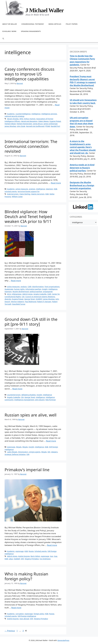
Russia (31, 551)
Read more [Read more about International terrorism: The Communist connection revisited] (56, 183)
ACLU (9, 294)
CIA (23, 297)
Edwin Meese (44, 121)
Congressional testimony (33, 24)
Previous (10, 631)
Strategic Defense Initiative (15, 454)
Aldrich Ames (28, 294)
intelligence (36, 114)
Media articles (55, 24)
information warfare (33, 289)
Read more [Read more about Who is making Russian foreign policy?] (16, 608)
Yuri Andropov (45, 559)
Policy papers (72, 24)
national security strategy (14, 116)
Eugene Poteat (55, 121)
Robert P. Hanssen (44, 302)
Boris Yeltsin (35, 556)
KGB (55, 189)
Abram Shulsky (13, 119)
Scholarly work (9, 31)
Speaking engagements (31, 31)
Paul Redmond (31, 302)
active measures (22, 189)
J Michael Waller (45, 10)
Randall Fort (55, 126)
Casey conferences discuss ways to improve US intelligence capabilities (30, 74)
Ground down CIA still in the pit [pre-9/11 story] (31, 322)
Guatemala (9, 289)
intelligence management (24, 400)
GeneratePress (63, 640)
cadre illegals (12, 452)
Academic (11, 114)
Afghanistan (17, 294)
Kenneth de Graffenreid (35, 126)
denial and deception (29, 121)
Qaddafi (17, 559)
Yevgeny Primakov (32, 559)
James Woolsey (10, 126)
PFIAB (48, 126)
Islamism (49, 189)
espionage (11, 447)
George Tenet (30, 299)
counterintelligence (23, 114)
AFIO (21, 119)
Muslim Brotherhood (21, 292)
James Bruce (38, 124)
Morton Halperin (18, 302)
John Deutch (40, 400)
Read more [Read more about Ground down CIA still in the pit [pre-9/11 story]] (17, 389)
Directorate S (23, 452)
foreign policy (39, 614)
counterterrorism (14, 395)
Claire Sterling (25, 194)
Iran (52, 556)
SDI (49, 452)
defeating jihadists (29, 395)
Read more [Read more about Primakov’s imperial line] (52, 545)
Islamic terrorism (38, 194)
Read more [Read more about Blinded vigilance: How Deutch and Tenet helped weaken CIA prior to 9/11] (16, 281)
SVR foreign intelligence (27, 616)
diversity (8, 299)
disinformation (38, 287)
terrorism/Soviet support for (29, 191)
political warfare (36, 292)
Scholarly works (11, 191)
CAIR (29, 287)
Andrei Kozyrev (24, 556)
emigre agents (35, 452)
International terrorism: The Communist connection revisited (31, 146)
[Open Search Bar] (3, 39)
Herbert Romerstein (24, 124)
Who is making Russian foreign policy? (26, 576)
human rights (19, 289)
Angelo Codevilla (40, 294)
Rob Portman (51, 400)
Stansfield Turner (19, 304)
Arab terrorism (13, 194)
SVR (28, 454)
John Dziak (21, 126)
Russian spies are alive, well (31, 415)
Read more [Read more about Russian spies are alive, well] (51, 441)
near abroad (24, 619)
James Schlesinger (50, 124)
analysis (32, 189)
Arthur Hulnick (30, 119)
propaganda (48, 292)
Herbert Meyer (10, 124)
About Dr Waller (10, 24)
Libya (11, 559)
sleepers (54, 452)
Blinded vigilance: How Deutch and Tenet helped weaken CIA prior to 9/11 (28, 216)
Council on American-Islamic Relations (40, 297)
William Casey (17, 197)
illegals (19, 447)
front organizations (52, 287)
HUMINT (39, 299)
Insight (45, 289)
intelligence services (49, 114)
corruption (20, 614)
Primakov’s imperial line (27, 470)
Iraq (56, 556)
